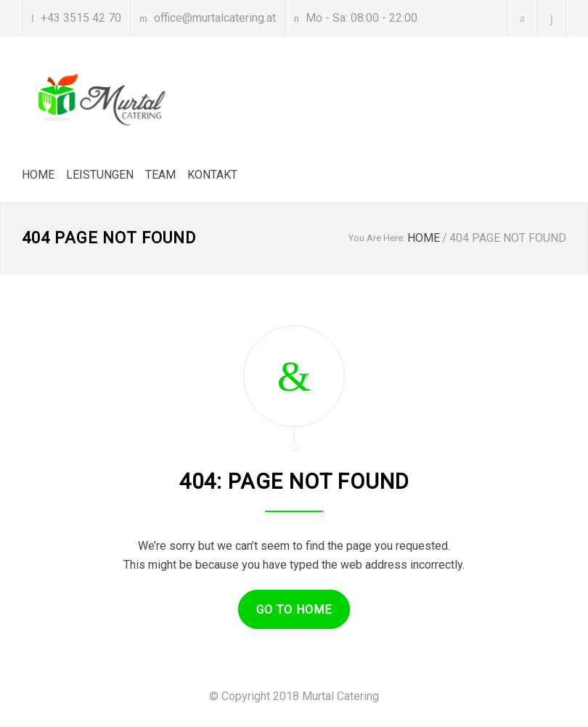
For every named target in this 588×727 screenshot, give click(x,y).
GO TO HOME (294, 610)
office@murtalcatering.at (215, 18)
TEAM (160, 175)
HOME (38, 175)
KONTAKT (212, 175)
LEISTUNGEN (100, 175)
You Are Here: (377, 238)
